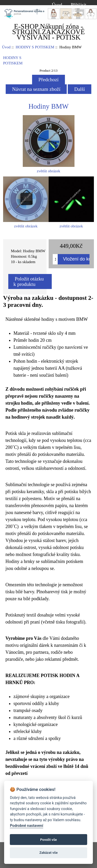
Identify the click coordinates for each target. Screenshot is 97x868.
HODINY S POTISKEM (35, 47)
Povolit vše (48, 840)
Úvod (57, 5)
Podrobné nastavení (26, 826)
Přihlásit (79, 5)
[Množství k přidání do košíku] (55, 259)
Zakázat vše (48, 853)
